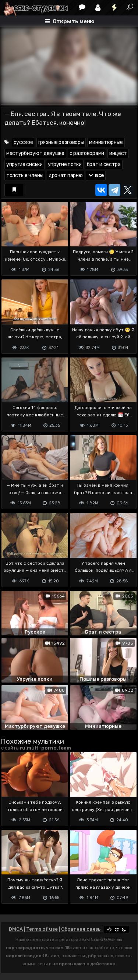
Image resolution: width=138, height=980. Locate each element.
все (96, 175)
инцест (118, 153)
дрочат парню (66, 175)
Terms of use (42, 929)
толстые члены (25, 175)
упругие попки (65, 164)
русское (23, 142)
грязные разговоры (61, 142)
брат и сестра (104, 164)
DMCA (16, 929)
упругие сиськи (24, 164)
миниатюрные (106, 142)
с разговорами (87, 153)
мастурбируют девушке (35, 153)
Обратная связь (81, 929)
